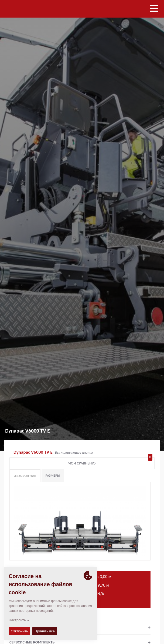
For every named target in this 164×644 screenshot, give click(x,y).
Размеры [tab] (53, 475)
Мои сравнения (110, 462)
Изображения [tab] (25, 476)
